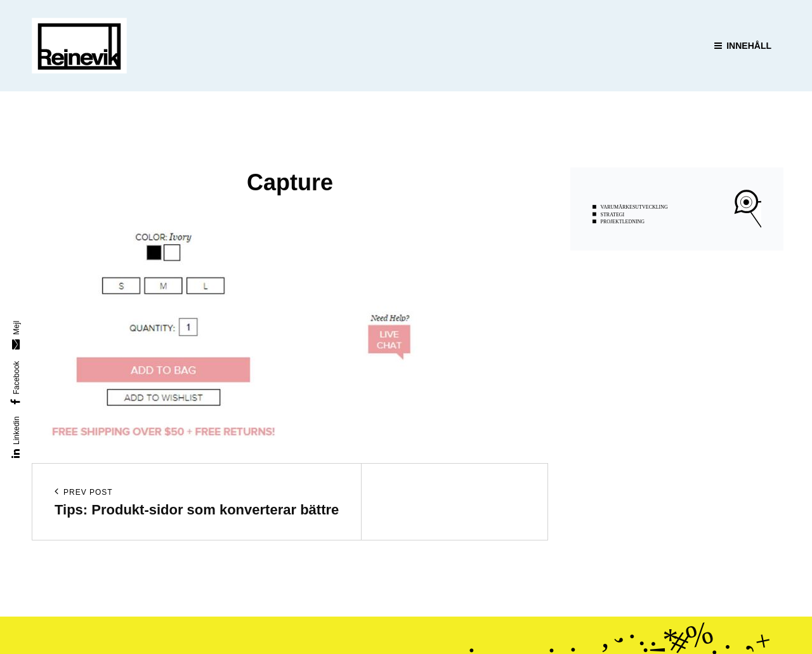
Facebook (16, 378)
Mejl (16, 327)
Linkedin (16, 430)
